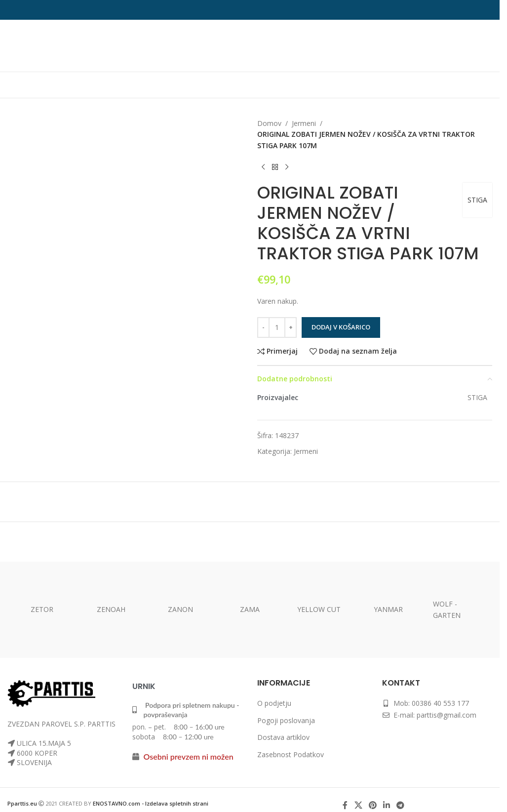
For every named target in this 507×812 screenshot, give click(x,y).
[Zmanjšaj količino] (263, 327)
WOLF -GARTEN (447, 609)
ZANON (180, 609)
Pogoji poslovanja (286, 720)
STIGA (477, 200)
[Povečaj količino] (291, 327)
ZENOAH (111, 609)
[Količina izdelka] (277, 327)
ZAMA (250, 609)
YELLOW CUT (319, 609)
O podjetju (274, 703)
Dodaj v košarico (341, 327)
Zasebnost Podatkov (291, 754)
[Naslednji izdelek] (287, 167)
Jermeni (304, 123)
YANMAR (388, 609)
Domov (269, 123)
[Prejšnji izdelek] (263, 167)
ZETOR (42, 609)
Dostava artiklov (283, 737)
